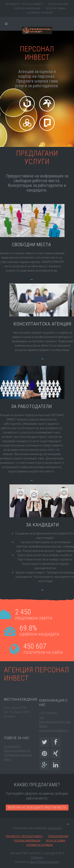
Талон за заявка (56, 8)
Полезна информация (27, 8)
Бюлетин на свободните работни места (37, 817)
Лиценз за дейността (17, 759)
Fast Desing (55, 828)
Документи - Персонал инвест (24, 4)
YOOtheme (37, 858)
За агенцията (12, 755)
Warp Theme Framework (44, 862)
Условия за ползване (40, 13)
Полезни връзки (58, 4)
